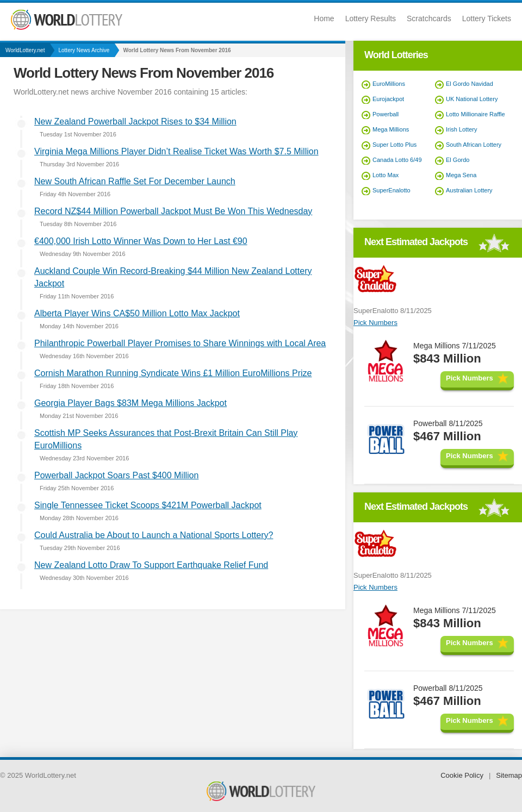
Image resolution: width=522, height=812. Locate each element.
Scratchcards (429, 18)
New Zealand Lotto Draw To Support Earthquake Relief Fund (151, 565)
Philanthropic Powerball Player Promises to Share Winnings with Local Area (180, 343)
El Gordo (458, 160)
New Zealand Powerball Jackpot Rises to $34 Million (135, 121)
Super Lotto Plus (394, 145)
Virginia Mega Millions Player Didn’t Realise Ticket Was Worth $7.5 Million (176, 151)
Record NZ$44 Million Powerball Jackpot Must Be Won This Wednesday (173, 211)
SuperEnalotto (391, 190)
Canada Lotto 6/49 (397, 160)
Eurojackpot (388, 99)
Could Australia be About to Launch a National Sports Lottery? (154, 535)
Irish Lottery (461, 129)
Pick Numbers (375, 323)
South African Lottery (474, 145)
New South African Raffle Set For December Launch (135, 181)
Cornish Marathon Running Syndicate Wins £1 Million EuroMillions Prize (173, 373)
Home (324, 18)
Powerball (386, 114)
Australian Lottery (469, 190)
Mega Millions (391, 129)
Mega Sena (461, 175)
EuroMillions (389, 84)
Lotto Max (386, 175)
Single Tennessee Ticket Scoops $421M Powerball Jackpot (148, 505)
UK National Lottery (472, 99)
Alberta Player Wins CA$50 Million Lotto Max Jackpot (137, 313)
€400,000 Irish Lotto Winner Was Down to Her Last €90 (141, 241)
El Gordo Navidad (470, 84)
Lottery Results (371, 18)
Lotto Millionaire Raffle (476, 114)
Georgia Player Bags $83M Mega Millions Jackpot (130, 403)
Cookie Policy (462, 775)
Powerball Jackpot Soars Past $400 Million (116, 475)
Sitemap (509, 775)
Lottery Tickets (487, 18)
